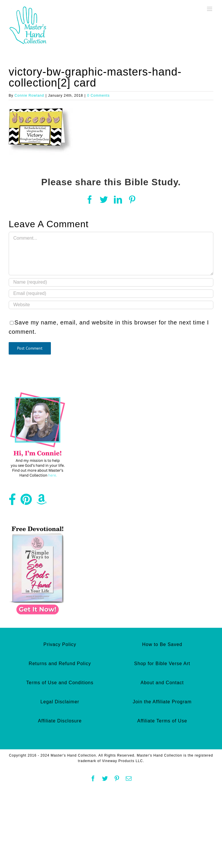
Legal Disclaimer (60, 702)
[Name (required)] (111, 282)
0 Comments (98, 96)
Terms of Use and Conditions (60, 683)
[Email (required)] (111, 294)
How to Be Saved (162, 644)
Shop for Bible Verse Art (162, 664)
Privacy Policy (60, 644)
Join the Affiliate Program (162, 702)
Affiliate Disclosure (60, 721)
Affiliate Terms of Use (162, 721)
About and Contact (162, 683)
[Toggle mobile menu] (210, 9)
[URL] (111, 305)
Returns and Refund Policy (60, 664)
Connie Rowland (29, 96)
